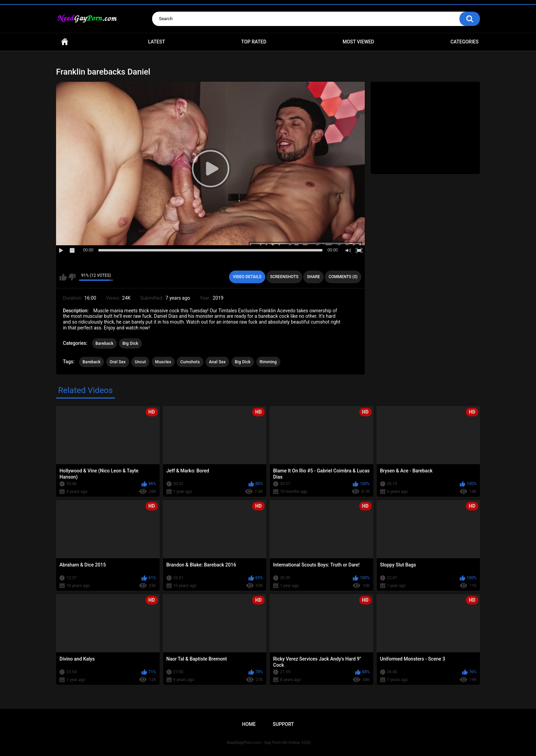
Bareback (104, 343)
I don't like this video (72, 277)
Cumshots (190, 362)
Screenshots (284, 277)
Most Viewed (358, 42)
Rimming (268, 362)
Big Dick (130, 343)
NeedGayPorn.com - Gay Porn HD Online (264, 743)
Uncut (140, 362)
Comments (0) (343, 277)
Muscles (163, 362)
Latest (157, 42)
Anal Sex (217, 362)
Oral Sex (118, 362)
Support (283, 724)
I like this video (63, 277)
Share (313, 277)
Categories (465, 42)
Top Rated (254, 42)
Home (65, 42)
